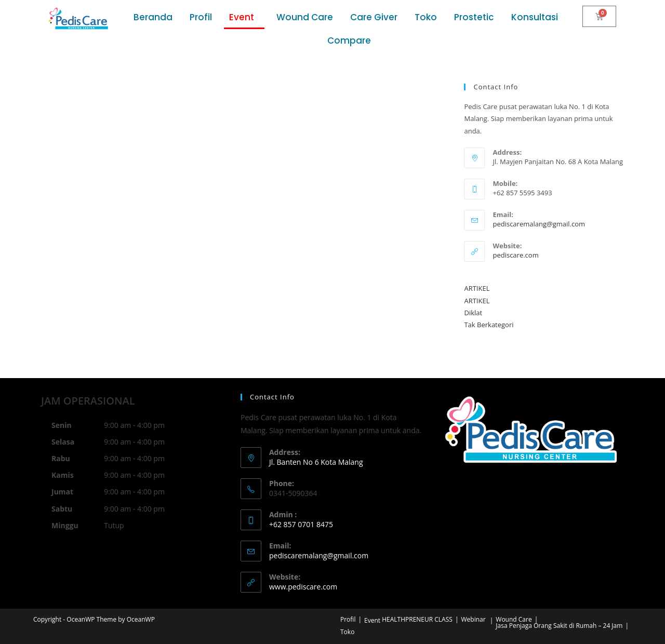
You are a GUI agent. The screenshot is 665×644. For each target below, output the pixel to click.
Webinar (473, 619)
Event (242, 17)
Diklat (473, 313)
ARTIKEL (477, 288)
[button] (244, 17)
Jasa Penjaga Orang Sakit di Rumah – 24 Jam (559, 626)
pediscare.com (515, 255)
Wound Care (305, 17)
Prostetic (474, 17)
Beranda (153, 17)
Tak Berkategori (489, 325)
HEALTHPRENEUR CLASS (417, 619)
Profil (201, 17)
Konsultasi (535, 17)
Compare (349, 41)
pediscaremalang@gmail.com (539, 224)
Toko (426, 17)
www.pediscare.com (303, 587)
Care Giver (374, 17)
